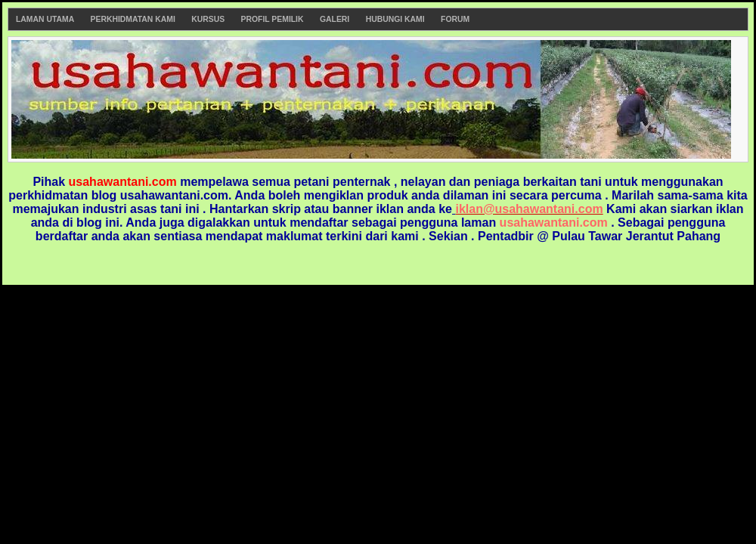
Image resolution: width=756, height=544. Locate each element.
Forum (455, 19)
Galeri (335, 19)
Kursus (208, 19)
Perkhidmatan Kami (133, 19)
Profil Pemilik (273, 19)
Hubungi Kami (395, 19)
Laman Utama (45, 19)
